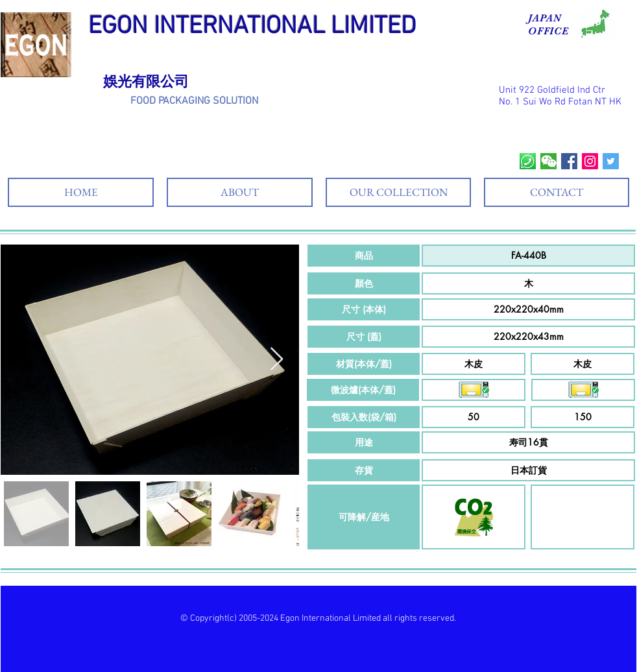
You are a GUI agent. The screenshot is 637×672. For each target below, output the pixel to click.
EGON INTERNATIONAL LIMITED (252, 27)
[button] (364, 256)
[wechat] (548, 161)
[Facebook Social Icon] (569, 161)
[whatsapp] (528, 161)
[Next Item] (277, 360)
